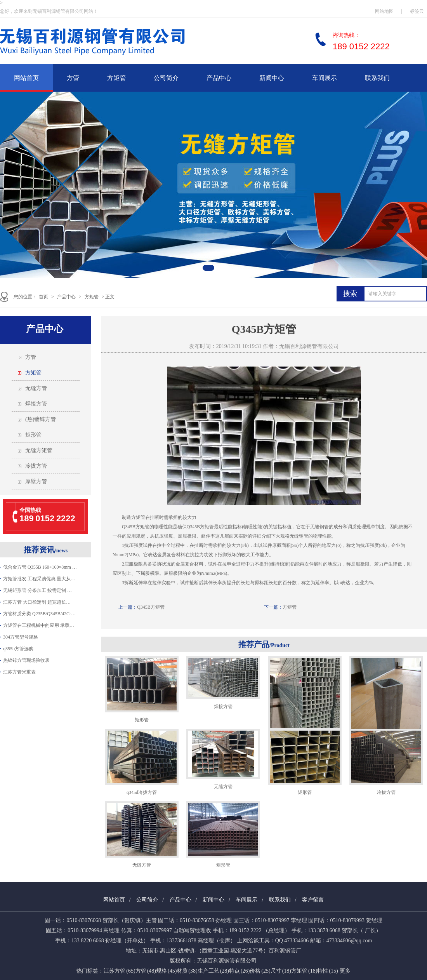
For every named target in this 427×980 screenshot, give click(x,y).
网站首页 (26, 78)
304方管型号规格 (21, 637)
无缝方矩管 (39, 450)
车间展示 (325, 78)
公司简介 (166, 78)
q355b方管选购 (18, 649)
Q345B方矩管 (151, 607)
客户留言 (313, 900)
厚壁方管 (36, 481)
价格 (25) (260, 971)
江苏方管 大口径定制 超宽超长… (37, 602)
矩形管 (33, 435)
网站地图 (384, 11)
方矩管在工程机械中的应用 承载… (39, 625)
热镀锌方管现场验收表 (26, 660)
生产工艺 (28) (213, 971)
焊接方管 (36, 404)
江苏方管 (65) (119, 971)
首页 (43, 297)
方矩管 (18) (304, 971)
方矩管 (116, 78)
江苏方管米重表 (19, 672)
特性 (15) (327, 971)
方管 (73, 78)
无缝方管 (36, 388)
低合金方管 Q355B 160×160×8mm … (40, 567)
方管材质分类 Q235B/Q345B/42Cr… (39, 614)
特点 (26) (239, 971)
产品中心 (219, 78)
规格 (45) (166, 971)
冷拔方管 (36, 466)
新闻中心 (272, 78)
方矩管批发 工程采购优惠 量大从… (39, 579)
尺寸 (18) (281, 971)
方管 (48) (146, 971)
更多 (345, 971)
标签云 (417, 11)
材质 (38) (187, 971)
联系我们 (377, 78)
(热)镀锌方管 (41, 419)
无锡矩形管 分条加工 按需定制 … (37, 590)
